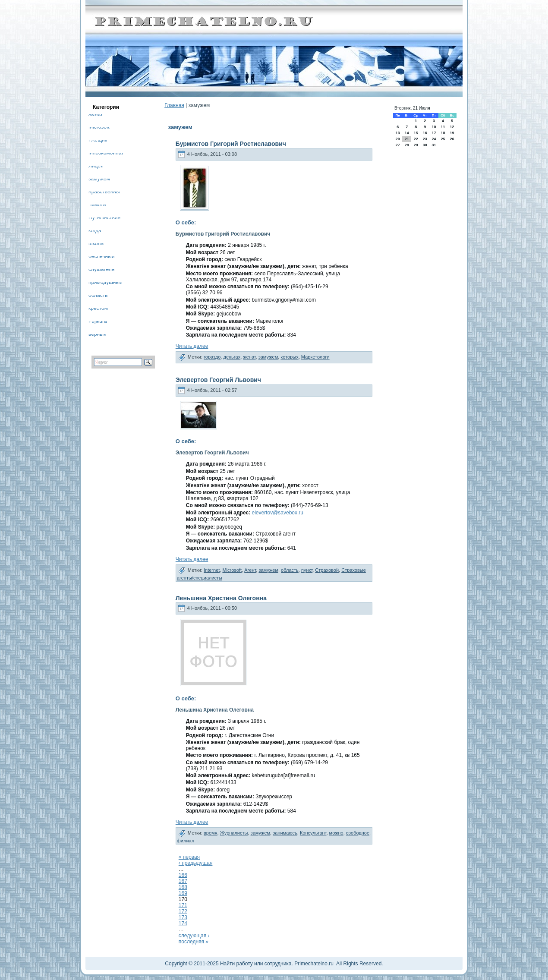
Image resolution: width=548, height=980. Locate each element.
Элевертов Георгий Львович (218, 380)
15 (416, 133)
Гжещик (98, 141)
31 (434, 145)
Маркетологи (315, 357)
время (211, 833)
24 (434, 139)
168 (183, 887)
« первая (189, 857)
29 (416, 145)
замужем (99, 180)
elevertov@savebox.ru (277, 513)
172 (183, 911)
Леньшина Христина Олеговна (221, 598)
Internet (212, 570)
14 (407, 133)
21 (407, 139)
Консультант (313, 833)
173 (183, 917)
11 (443, 127)
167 (183, 881)
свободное (358, 833)
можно (336, 833)
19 (452, 133)
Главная (174, 105)
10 (434, 127)
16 (425, 133)
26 (452, 139)
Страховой (327, 570)
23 (425, 139)
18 (443, 133)
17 (434, 133)
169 (183, 893)
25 (443, 139)
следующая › (194, 936)
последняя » (194, 942)
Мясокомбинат (106, 154)
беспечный (101, 258)
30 (425, 145)
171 (183, 905)
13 (398, 133)
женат (96, 115)
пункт (307, 570)
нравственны (104, 193)
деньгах (232, 357)
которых (289, 357)
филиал (186, 841)
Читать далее (192, 346)
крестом (98, 310)
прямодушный (106, 284)
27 (398, 145)
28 (407, 145)
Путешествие (104, 219)
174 (183, 923)
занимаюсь (285, 833)
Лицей (96, 167)
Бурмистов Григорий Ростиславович (231, 144)
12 (452, 127)
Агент (250, 570)
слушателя (101, 271)
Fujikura (98, 323)
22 (416, 139)
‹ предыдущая (196, 863)
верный (98, 336)
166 (183, 875)
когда (95, 232)
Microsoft (99, 128)
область (98, 297)
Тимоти (97, 206)
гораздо (212, 357)
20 (398, 139)
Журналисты (234, 833)
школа (96, 245)
